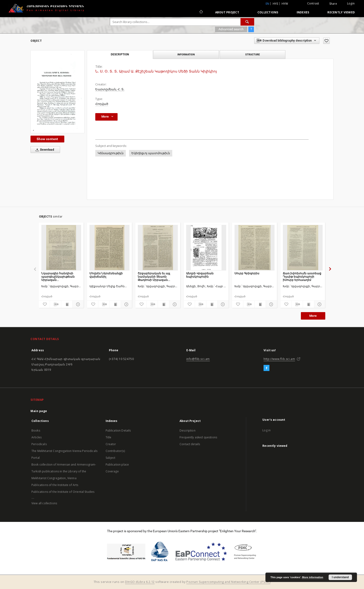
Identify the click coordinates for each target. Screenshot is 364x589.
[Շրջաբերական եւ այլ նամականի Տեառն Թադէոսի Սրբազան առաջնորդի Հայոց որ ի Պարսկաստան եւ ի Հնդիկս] (158, 248)
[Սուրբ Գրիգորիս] (255, 248)
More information (313, 577)
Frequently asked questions (198, 437)
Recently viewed (341, 12)
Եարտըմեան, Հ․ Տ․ (110, 89)
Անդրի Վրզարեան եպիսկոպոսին (200, 275)
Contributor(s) (115, 451)
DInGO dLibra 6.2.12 (140, 582)
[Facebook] (266, 368)
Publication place (117, 465)
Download (44, 150)
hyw (285, 4)
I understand (340, 577)
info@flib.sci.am (198, 359)
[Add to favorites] (326, 41)
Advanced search (231, 29)
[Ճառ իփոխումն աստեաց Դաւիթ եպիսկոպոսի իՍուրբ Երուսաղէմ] (303, 248)
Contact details (190, 444)
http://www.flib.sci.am (279, 359)
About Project (227, 12)
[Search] (247, 22)
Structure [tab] (253, 54)
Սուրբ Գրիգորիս (247, 273)
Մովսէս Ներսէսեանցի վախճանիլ (106, 275)
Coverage (112, 471)
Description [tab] (120, 54)
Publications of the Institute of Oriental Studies (63, 492)
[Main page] (201, 12)
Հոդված (102, 104)
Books (36, 430)
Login (351, 3)
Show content (47, 139)
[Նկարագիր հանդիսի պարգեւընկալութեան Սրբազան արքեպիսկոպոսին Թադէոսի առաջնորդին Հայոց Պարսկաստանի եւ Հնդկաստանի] (61, 248)
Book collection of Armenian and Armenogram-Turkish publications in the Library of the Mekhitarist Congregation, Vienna (64, 471)
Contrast (313, 3)
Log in (266, 430)
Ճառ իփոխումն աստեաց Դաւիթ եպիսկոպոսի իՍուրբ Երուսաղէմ (302, 277)
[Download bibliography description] (56, 304)
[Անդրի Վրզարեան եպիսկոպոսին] (206, 248)
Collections (268, 12)
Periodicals (39, 444)
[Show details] (77, 304)
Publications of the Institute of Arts (55, 485)
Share (333, 4)
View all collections (44, 503)
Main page (39, 411)
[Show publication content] (67, 304)
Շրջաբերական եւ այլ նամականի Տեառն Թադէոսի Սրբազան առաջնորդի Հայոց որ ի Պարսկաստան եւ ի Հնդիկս (156, 277)
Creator (111, 444)
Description (188, 430)
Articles (36, 437)
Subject (111, 458)
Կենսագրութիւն (111, 153)
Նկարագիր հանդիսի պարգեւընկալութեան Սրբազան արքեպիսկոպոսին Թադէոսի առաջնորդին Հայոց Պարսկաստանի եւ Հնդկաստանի (61, 277)
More (313, 316)
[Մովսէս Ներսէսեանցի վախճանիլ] (109, 248)
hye (275, 4)
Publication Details (118, 430)
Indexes (303, 12)
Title (109, 437)
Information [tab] (186, 54)
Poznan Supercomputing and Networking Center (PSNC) (228, 582)
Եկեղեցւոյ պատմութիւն (151, 153)
